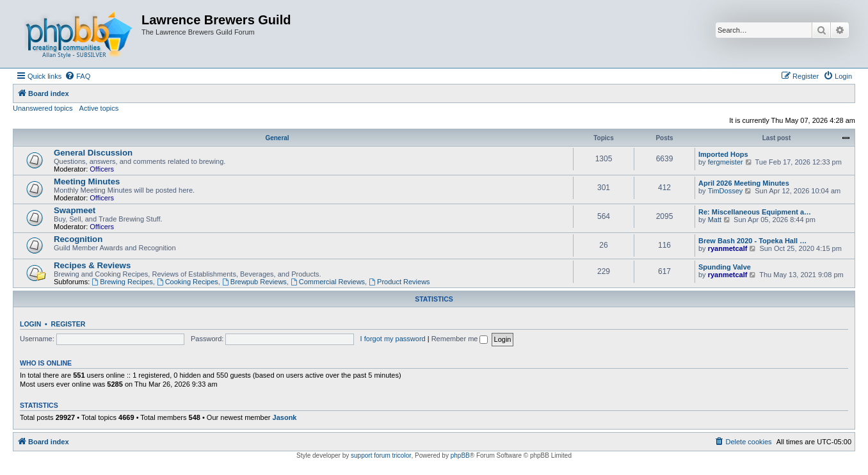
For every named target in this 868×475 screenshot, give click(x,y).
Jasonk (285, 417)
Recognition (78, 239)
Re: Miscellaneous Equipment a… (755, 212)
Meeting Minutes (87, 181)
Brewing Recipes (122, 282)
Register (68, 324)
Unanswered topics (43, 108)
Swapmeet (75, 210)
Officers (102, 169)
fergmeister (726, 162)
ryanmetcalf (728, 248)
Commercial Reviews (328, 282)
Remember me (460, 339)
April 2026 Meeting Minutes (744, 183)
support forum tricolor (381, 455)
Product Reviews (399, 282)
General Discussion (93, 153)
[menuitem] (77, 76)
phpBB (460, 455)
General (277, 138)
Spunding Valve (725, 267)
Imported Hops (723, 154)
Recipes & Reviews (92, 265)
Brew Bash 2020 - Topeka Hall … (752, 241)
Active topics (99, 108)
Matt (715, 220)
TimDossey (726, 191)
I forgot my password (393, 339)
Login (30, 324)
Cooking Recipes (188, 282)
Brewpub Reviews (254, 282)
